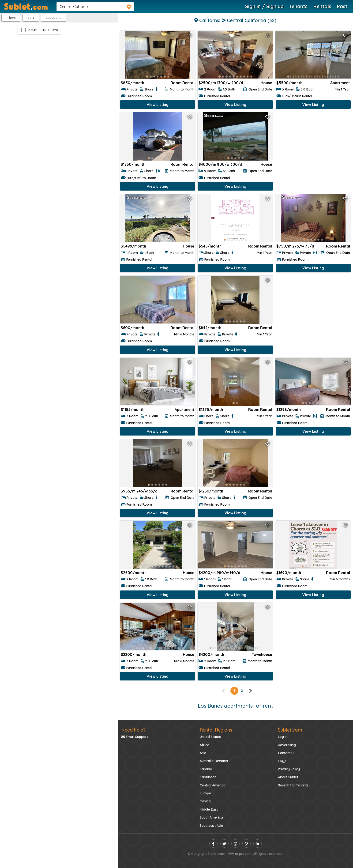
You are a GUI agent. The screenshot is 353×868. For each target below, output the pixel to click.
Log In (283, 737)
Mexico (205, 801)
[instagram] (235, 844)
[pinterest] (246, 844)
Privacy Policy (289, 769)
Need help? (133, 730)
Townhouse (262, 654)
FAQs (282, 761)
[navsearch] (95, 7)
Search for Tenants (293, 785)
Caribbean (208, 777)
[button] (54, 18)
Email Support (135, 737)
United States (210, 737)
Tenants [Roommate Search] (298, 6)
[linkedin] (257, 844)
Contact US (287, 753)
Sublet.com (290, 730)
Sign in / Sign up (264, 6)
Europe (205, 793)
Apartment (340, 83)
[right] (250, 691)
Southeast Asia (211, 826)
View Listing (158, 105)
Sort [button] (31, 18)
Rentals (322, 6)
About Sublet (288, 777)
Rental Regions (216, 730)
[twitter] (224, 844)
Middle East (209, 809)
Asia (203, 753)
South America (211, 817)
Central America (213, 785)
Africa (205, 745)
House (266, 83)
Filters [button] (11, 18)
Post (342, 6)
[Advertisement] (313, 146)
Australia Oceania (214, 761)
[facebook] (213, 844)
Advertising (287, 745)
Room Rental (182, 83)
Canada (206, 769)
